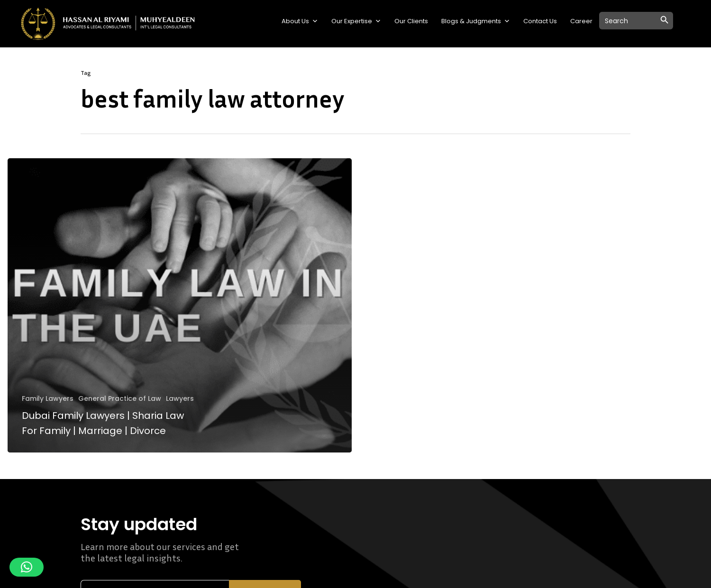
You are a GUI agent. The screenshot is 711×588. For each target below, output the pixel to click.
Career (581, 21)
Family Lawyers (48, 399)
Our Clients (411, 21)
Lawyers (180, 399)
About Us (300, 21)
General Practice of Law (120, 399)
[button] (27, 567)
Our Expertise (356, 21)
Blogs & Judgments (476, 21)
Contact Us (540, 21)
